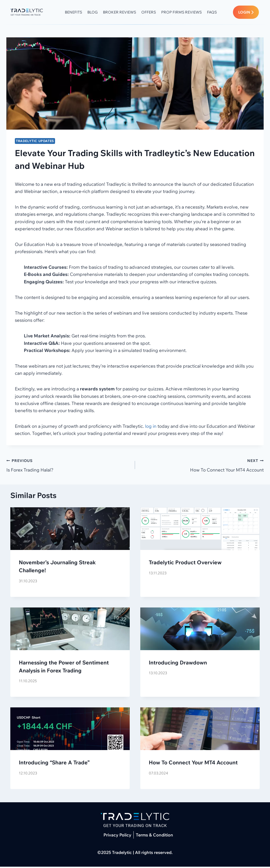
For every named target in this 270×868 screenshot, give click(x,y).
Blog (96, 13)
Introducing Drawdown (178, 664)
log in (151, 427)
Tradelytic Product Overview (185, 564)
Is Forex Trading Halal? (68, 466)
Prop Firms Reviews (185, 13)
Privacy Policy (117, 836)
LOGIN (246, 13)
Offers (153, 13)
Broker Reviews (123, 13)
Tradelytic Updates (35, 142)
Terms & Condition (154, 836)
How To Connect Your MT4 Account (202, 466)
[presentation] (70, 530)
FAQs (216, 13)
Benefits (77, 13)
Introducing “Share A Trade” (54, 764)
